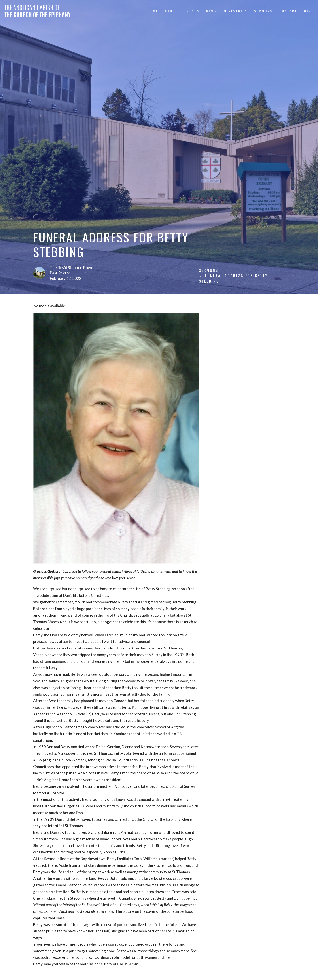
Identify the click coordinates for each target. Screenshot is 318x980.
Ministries (236, 11)
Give (309, 11)
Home (153, 11)
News (212, 11)
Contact (288, 11)
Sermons (263, 11)
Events (192, 11)
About (171, 11)
